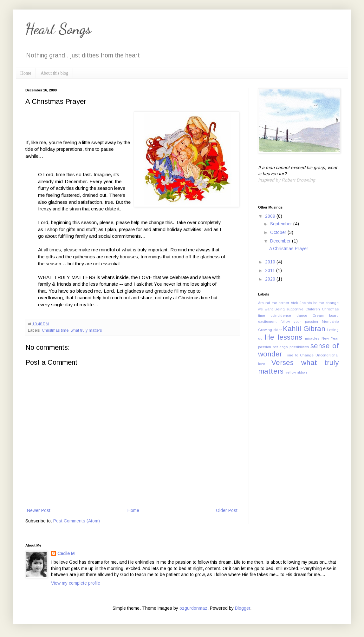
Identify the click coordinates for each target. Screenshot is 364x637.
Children (313, 309)
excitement (267, 322)
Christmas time (55, 330)
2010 (271, 262)
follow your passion (299, 322)
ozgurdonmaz (193, 608)
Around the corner (274, 303)
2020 (271, 279)
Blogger (243, 608)
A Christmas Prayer (289, 249)
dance (302, 315)
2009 (271, 216)
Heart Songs (58, 29)
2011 (271, 270)
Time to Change (299, 355)
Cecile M (66, 554)
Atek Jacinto (301, 303)
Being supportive (289, 309)
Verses (283, 363)
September (282, 224)
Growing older (270, 330)
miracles (312, 338)
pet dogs (280, 347)
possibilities (299, 347)
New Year (330, 338)
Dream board (326, 315)
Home (26, 73)
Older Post (227, 510)
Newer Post (39, 510)
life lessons (283, 337)
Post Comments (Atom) (77, 521)
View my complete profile (76, 583)
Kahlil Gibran (304, 329)
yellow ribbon (296, 372)
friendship (330, 322)
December (281, 241)
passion (265, 347)
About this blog (54, 73)
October (279, 232)
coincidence (281, 315)
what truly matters (86, 330)
